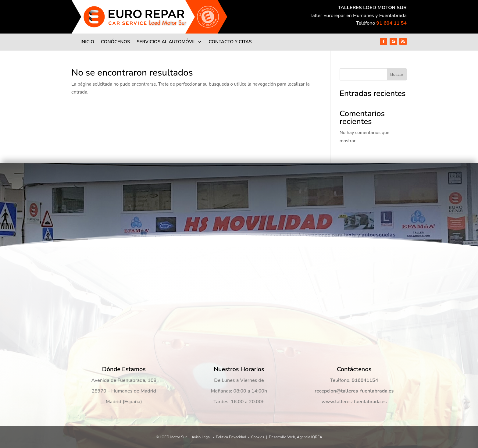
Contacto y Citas (230, 42)
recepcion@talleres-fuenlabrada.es (354, 391)
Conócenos (115, 42)
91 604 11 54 (392, 23)
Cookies (258, 437)
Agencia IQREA (310, 437)
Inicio (87, 42)
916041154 (365, 380)
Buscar (397, 75)
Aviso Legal (201, 437)
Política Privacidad (231, 437)
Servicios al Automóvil (166, 42)
